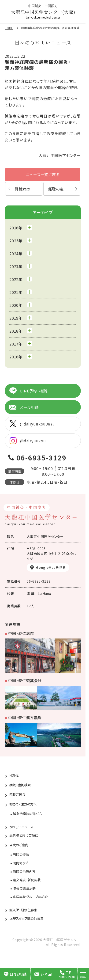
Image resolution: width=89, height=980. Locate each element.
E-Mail (43, 974)
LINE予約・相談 (28, 391)
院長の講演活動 (24, 888)
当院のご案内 (19, 845)
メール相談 (24, 407)
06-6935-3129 (41, 458)
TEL (67, 972)
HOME (9, 28)
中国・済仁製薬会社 (25, 680)
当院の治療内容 (24, 871)
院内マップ (20, 863)
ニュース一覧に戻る (43, 175)
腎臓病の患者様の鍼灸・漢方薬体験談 (29, 189)
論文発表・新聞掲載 (27, 880)
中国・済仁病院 (21, 633)
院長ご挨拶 (17, 794)
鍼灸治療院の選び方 (28, 814)
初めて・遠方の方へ (23, 804)
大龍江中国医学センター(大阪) (43, 12)
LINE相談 (15, 974)
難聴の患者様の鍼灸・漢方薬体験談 (64, 189)
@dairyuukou (28, 441)
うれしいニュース (21, 827)
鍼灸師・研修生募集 (23, 910)
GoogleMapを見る (51, 567)
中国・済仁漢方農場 (25, 718)
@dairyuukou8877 (32, 424)
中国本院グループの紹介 (30, 897)
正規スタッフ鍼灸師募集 (26, 918)
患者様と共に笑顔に (24, 835)
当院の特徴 (21, 855)
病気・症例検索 (20, 785)
